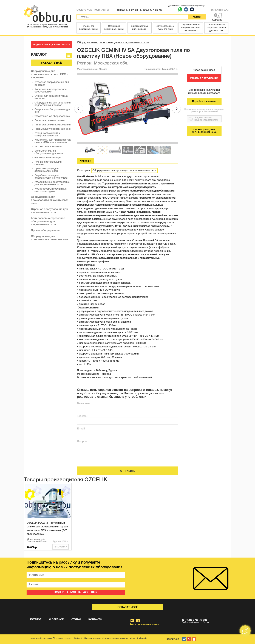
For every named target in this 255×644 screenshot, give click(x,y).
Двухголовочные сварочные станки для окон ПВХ (216, 28)
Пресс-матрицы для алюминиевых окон (47, 170)
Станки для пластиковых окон (89, 28)
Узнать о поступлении (204, 78)
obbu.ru (67, 638)
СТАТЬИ (76, 620)
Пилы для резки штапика (50, 121)
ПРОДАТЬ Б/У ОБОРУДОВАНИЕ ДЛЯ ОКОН (51, 45)
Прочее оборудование (45, 230)
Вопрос (82, 441)
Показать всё (51, 63)
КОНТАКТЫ (102, 10)
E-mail (81, 429)
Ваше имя (83, 404)
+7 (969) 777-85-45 (151, 10)
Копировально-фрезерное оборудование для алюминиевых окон (48, 221)
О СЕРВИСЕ (84, 10)
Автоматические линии (48, 147)
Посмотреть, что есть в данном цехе (204, 131)
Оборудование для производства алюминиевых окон (49, 200)
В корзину (61, 547)
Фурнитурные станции (48, 158)
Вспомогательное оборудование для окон (49, 152)
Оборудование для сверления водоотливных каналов (53, 104)
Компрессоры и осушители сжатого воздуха (51, 190)
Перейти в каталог (204, 101)
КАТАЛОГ (36, 620)
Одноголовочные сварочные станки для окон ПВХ (191, 28)
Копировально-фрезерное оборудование (51, 91)
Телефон (83, 416)
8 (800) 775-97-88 (127, 10)
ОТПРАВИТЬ (128, 471)
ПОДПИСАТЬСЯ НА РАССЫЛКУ (76, 592)
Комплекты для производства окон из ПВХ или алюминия (53, 141)
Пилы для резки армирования (53, 125)
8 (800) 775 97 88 (205, 621)
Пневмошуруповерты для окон (53, 129)
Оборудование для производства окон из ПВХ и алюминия (50, 74)
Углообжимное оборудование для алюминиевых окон (52, 183)
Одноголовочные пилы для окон (140, 28)
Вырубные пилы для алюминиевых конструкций (51, 177)
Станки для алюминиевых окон (114, 28)
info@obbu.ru (220, 10)
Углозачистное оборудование (52, 116)
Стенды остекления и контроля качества (47, 135)
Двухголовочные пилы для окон (165, 28)
